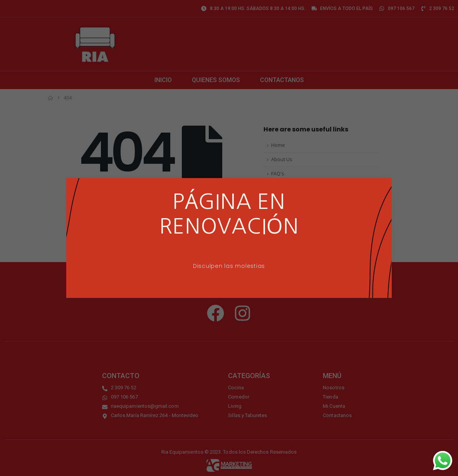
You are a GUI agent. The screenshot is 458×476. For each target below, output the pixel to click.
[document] (229, 238)
